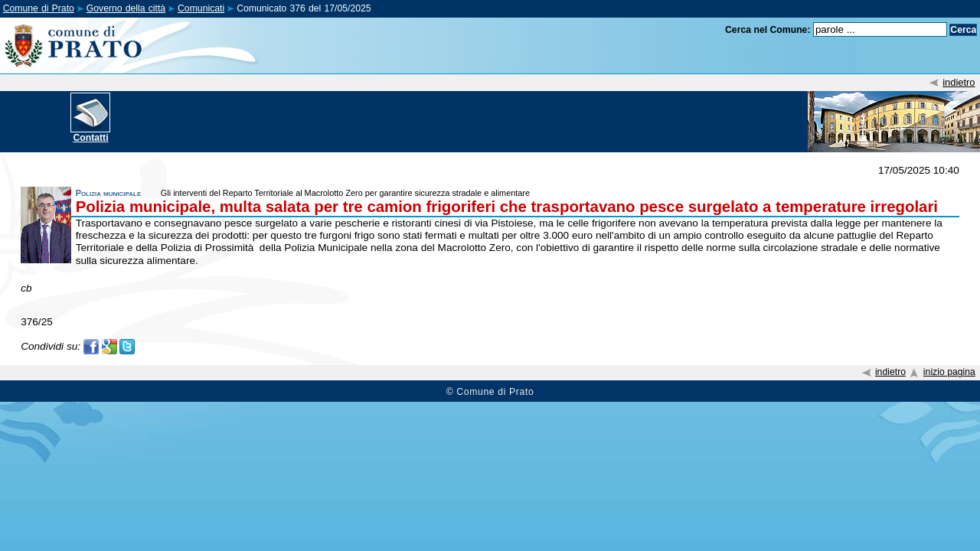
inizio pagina (949, 372)
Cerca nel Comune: (768, 30)
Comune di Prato (39, 8)
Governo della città (126, 8)
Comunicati (201, 8)
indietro (959, 82)
